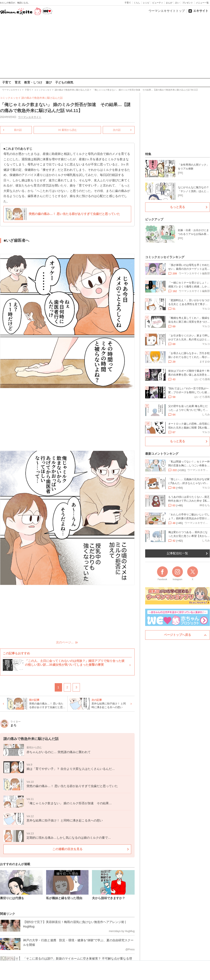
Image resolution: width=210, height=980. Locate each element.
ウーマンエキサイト (30, 117)
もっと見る (177, 207)
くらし (137, 3)
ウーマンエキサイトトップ (167, 11)
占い (177, 3)
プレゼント (188, 3)
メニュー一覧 (202, 3)
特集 (148, 154)
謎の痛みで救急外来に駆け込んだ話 (42, 98)
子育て (128, 3)
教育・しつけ (33, 82)
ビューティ (158, 3)
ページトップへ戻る (177, 635)
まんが (169, 3)
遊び (49, 82)
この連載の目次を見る (67, 849)
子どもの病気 (64, 82)
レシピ (146, 3)
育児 (18, 82)
